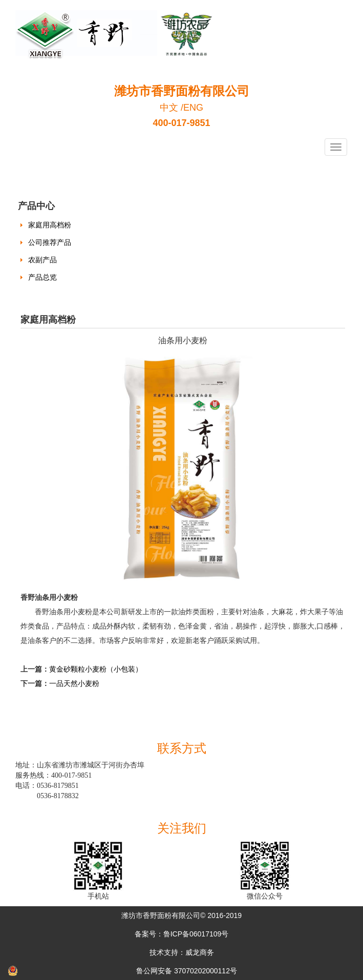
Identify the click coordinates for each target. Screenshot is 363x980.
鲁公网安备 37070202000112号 (187, 971)
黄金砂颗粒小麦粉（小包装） (96, 669)
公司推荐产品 (50, 242)
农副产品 (42, 260)
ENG (193, 108)
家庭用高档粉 (50, 225)
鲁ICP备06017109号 (196, 934)
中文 (169, 108)
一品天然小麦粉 (74, 683)
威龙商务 (200, 952)
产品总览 (42, 277)
